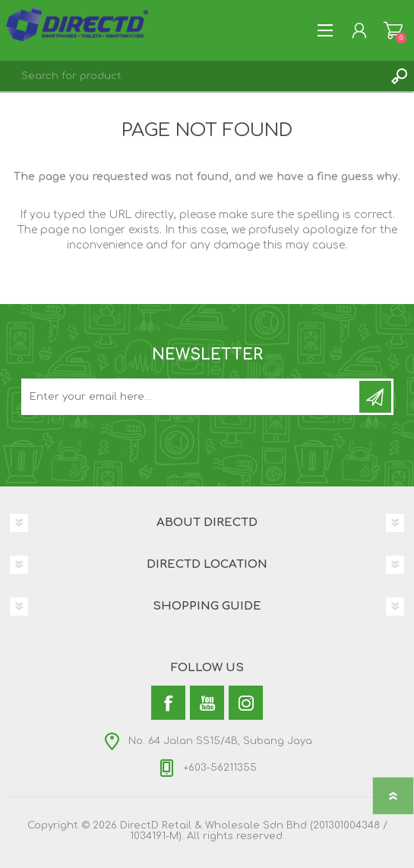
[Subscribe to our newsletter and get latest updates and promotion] (191, 397)
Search (399, 76)
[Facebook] (168, 703)
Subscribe (375, 397)
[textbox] (192, 76)
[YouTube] (207, 703)
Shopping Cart (393, 30)
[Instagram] (246, 703)
